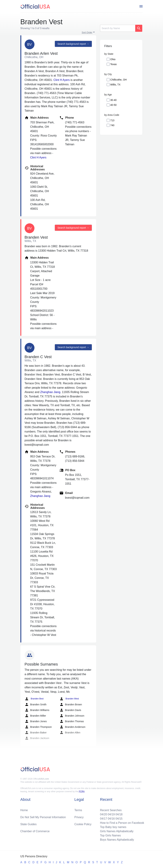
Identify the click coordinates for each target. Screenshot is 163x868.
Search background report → (73, 44)
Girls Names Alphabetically (117, 831)
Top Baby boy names (113, 827)
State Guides (29, 824)
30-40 (113, 100)
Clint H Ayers (62, 80)
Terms (78, 810)
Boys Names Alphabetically (117, 840)
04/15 (119, 819)
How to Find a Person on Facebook (122, 823)
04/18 (119, 814)
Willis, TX (115, 85)
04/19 (111, 814)
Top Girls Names (110, 835)
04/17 (104, 819)
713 (112, 120)
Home (24, 810)
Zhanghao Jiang (50, 392)
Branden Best (34, 699)
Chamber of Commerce (35, 831)
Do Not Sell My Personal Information (43, 817)
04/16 (111, 819)
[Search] (118, 28)
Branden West (69, 699)
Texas (114, 64)
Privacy (79, 817)
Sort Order (87, 32)
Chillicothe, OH (118, 80)
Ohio (113, 59)
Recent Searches (111, 810)
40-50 (113, 105)
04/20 (104, 814)
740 (112, 125)
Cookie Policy (83, 824)
